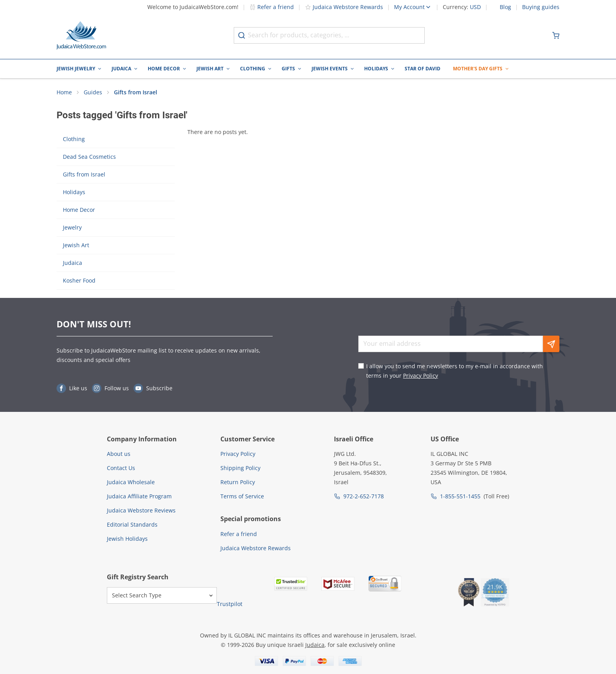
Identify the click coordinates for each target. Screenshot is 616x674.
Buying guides (541, 7)
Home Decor (164, 69)
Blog (505, 7)
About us (119, 454)
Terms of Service (242, 496)
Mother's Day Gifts (478, 69)
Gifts (288, 69)
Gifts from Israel (136, 93)
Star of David (423, 69)
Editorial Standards (132, 524)
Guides (93, 93)
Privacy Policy (421, 376)
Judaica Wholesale (131, 482)
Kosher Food (79, 281)
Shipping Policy (240, 468)
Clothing (253, 69)
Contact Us (121, 468)
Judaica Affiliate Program (139, 496)
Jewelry (72, 228)
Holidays (376, 69)
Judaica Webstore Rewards (344, 7)
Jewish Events (330, 69)
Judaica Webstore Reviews (141, 510)
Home (64, 93)
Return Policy (238, 482)
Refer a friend (272, 7)
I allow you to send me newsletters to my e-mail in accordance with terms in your (455, 371)
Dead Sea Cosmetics (89, 157)
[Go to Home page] (81, 35)
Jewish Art (210, 69)
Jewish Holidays (127, 539)
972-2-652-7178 (364, 496)
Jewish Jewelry (76, 69)
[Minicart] (556, 35)
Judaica (121, 69)
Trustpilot (230, 604)
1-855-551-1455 (460, 496)
